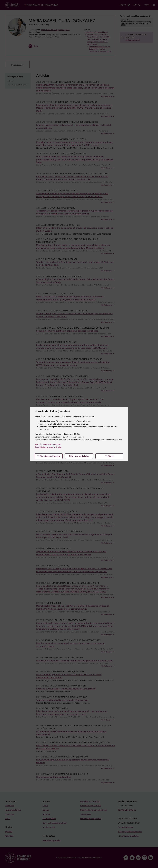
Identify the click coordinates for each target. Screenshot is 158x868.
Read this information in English (48, 447)
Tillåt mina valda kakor (79, 456)
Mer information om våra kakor (48, 444)
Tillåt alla (109, 456)
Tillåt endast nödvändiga (49, 456)
